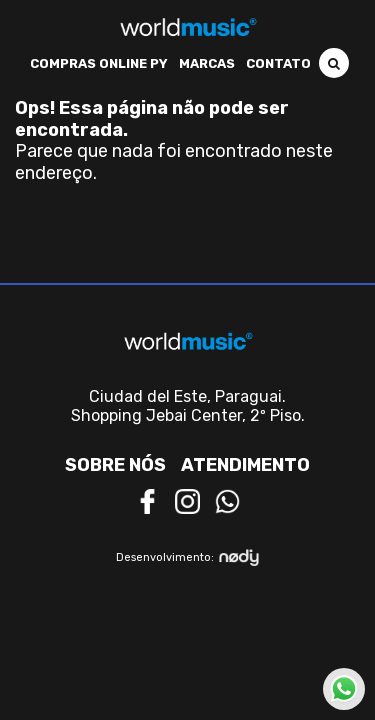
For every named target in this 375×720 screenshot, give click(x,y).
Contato (278, 63)
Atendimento (245, 465)
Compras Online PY (99, 63)
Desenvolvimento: (187, 557)
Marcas (207, 63)
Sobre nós (115, 465)
